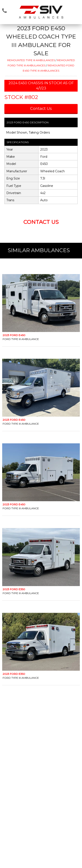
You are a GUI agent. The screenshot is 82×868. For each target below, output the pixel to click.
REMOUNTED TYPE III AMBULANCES (31, 60)
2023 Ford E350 (14, 589)
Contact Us (41, 109)
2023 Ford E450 (14, 335)
